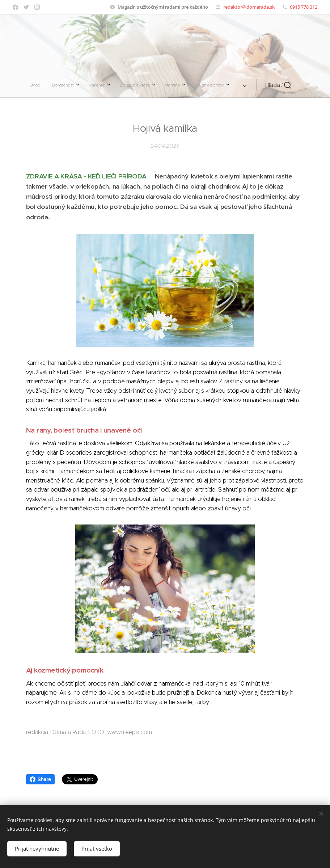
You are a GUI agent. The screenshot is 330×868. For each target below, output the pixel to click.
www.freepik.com (130, 732)
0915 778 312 (304, 7)
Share (40, 779)
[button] (226, 85)
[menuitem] (85, 85)
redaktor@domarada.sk (249, 7)
